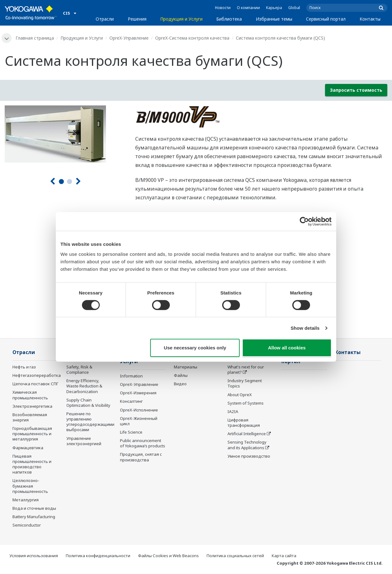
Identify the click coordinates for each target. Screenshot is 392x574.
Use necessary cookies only (195, 348)
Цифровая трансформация (244, 423)
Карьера (274, 8)
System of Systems (246, 403)
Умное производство (249, 456)
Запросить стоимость (356, 90)
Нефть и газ (24, 367)
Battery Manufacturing (34, 517)
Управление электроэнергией (84, 441)
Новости (223, 8)
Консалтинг (131, 401)
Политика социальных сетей (235, 556)
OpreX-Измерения (138, 393)
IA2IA (233, 411)
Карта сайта (284, 556)
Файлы (181, 375)
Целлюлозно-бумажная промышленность (30, 486)
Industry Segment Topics (245, 383)
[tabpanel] (65, 134)
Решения (137, 19)
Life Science (131, 432)
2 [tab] (69, 182)
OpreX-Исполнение (139, 410)
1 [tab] (61, 182)
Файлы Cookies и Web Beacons (168, 556)
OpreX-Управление (129, 38)
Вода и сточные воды (34, 508)
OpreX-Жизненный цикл (139, 421)
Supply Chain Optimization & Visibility (88, 403)
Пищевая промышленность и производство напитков (32, 464)
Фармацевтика (28, 448)
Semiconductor (27, 525)
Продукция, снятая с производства (141, 457)
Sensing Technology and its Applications (247, 445)
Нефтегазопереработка (37, 375)
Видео (180, 384)
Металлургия (26, 500)
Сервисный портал (326, 19)
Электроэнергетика (32, 406)
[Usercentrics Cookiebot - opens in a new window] (304, 221)
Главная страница (35, 38)
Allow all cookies (287, 348)
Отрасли (105, 19)
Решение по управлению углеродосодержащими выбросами (90, 422)
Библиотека (229, 19)
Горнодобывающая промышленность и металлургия (32, 434)
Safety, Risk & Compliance (79, 370)
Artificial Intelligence (247, 434)
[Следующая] (78, 181)
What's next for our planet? (246, 370)
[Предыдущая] (53, 181)
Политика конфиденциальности (98, 556)
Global (294, 8)
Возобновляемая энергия (30, 417)
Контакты (370, 19)
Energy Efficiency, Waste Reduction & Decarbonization (84, 386)
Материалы (186, 367)
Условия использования (34, 556)
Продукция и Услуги (181, 19)
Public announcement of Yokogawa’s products (143, 443)
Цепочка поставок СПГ (35, 384)
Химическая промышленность (30, 395)
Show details (305, 328)
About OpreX (240, 395)
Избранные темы (274, 19)
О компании (248, 8)
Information (131, 376)
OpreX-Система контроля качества (192, 38)
